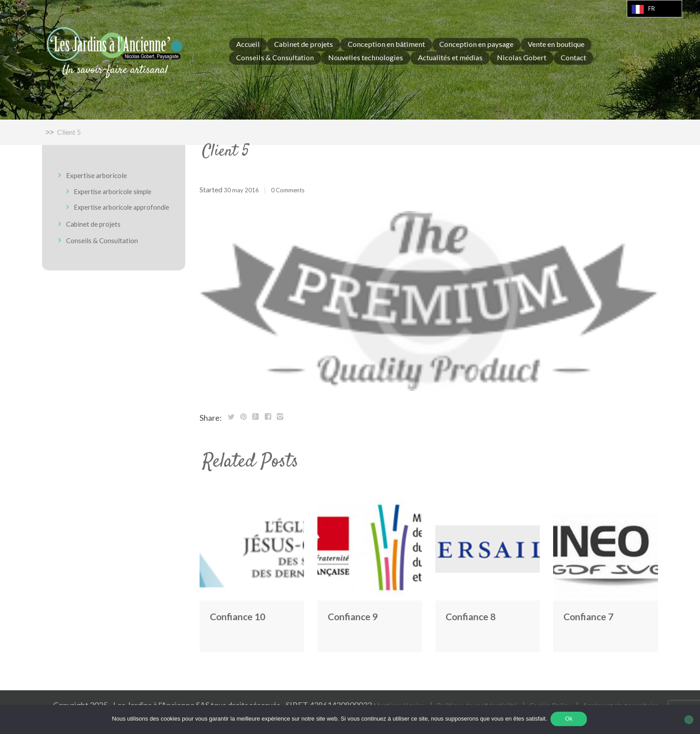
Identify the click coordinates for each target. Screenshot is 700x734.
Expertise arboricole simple (119, 191)
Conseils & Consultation (108, 247)
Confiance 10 (244, 616)
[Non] (689, 720)
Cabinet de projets (98, 231)
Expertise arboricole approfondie (108, 211)
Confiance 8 (476, 616)
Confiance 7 (594, 616)
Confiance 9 (358, 616)
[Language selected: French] (654, 9)
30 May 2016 (244, 190)
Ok (570, 720)
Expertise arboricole (102, 175)
